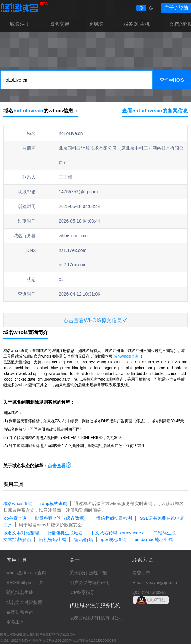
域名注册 (20, 24)
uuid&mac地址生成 (153, 540)
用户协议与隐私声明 (90, 583)
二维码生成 (165, 533)
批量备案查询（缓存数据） (62, 518)
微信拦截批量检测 (114, 518)
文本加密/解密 (17, 540)
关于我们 (78, 573)
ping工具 (35, 583)
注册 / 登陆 (176, 8)
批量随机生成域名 (65, 533)
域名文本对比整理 (21, 533)
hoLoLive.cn (28, 111)
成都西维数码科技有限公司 (96, 618)
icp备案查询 (15, 518)
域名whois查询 (126, 356)
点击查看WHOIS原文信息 (95, 320)
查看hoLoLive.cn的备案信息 (155, 111)
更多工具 (15, 622)
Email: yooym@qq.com (155, 583)
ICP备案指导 (82, 592)
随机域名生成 (20, 592)
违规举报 (98, 573)
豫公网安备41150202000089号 (94, 641)
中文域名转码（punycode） (118, 533)
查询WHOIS (172, 80)
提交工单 (141, 573)
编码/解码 (84, 540)
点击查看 (60, 466)
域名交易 (59, 24)
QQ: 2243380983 (149, 592)
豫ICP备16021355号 (57, 641)
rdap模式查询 (54, 504)
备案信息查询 (20, 612)
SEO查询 (16, 583)
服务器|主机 (136, 24)
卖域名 (96, 24)
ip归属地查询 (114, 540)
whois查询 (17, 573)
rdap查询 (37, 573)
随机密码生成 (53, 540)
